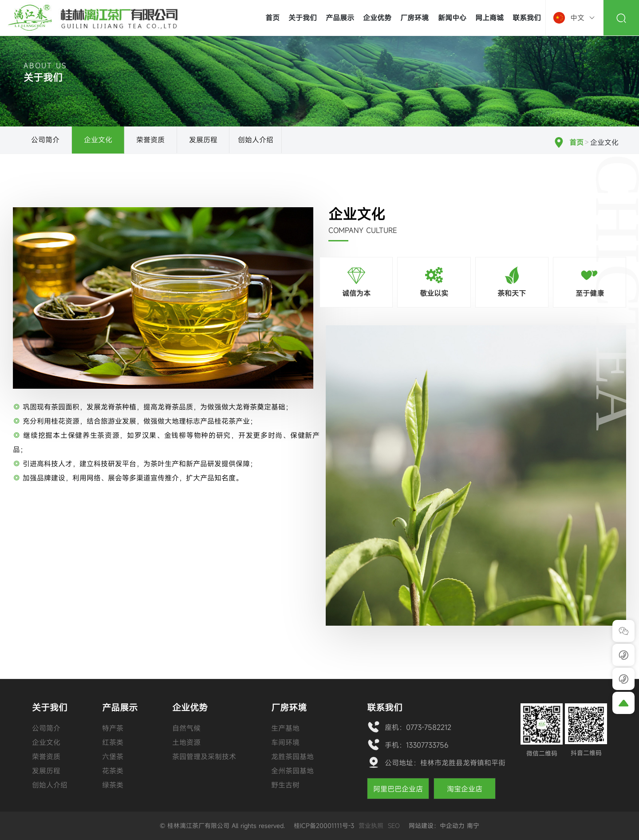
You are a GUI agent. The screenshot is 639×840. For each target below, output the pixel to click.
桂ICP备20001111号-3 (324, 826)
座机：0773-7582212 (418, 727)
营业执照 (371, 826)
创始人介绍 (256, 140)
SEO (394, 826)
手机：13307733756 (417, 745)
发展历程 (203, 140)
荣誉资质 (150, 140)
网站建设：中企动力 (437, 826)
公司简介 (45, 140)
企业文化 (98, 140)
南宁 (473, 826)
